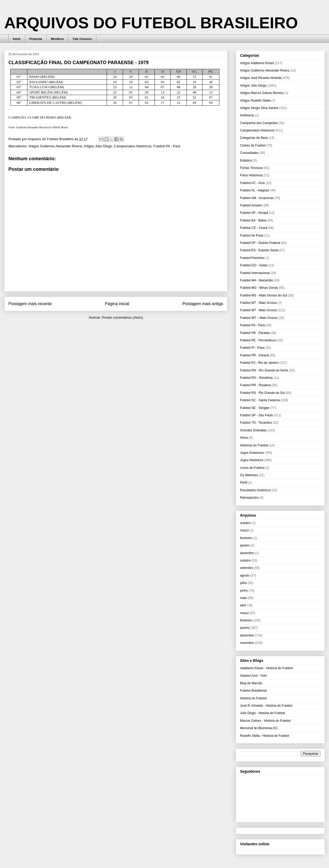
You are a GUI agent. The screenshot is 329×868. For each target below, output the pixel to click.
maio (243, 598)
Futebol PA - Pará (167, 146)
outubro (245, 523)
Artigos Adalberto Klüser (257, 63)
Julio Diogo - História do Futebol (263, 713)
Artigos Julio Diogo (98, 146)
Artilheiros (247, 115)
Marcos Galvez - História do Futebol (265, 721)
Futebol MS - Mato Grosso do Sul (264, 295)
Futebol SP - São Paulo (257, 415)
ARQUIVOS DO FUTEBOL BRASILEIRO (151, 23)
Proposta (36, 39)
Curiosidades (249, 153)
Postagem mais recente (30, 304)
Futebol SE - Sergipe (255, 408)
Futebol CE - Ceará (254, 228)
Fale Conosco (82, 39)
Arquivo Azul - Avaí (253, 676)
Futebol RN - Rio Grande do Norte (264, 370)
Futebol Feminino (252, 258)
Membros (57, 39)
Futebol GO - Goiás (254, 265)
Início (17, 39)
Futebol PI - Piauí (252, 348)
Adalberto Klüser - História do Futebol (266, 668)
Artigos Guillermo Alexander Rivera (55, 146)
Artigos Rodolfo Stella (255, 101)
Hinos (244, 438)
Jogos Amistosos (252, 453)
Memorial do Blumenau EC (259, 728)
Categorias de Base (254, 138)
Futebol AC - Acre (252, 183)
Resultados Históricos (255, 490)
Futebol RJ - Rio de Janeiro (259, 363)
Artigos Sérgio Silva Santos (259, 108)
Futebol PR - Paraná (254, 355)
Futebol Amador (251, 205)
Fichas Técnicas (251, 168)
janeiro (245, 545)
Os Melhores (249, 475)
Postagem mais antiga (203, 304)
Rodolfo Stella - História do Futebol (265, 736)
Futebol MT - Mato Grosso (258, 303)
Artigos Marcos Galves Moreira (262, 93)
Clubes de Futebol (253, 145)
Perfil (244, 483)
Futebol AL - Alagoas (255, 190)
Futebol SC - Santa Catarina (260, 400)
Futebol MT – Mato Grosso (259, 318)
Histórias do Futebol (254, 445)
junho (244, 591)
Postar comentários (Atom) (122, 317)
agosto (245, 575)
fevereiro (246, 538)
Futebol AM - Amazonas (257, 198)
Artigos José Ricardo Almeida (261, 78)
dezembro (247, 553)
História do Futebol (253, 698)
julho (243, 583)
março (244, 530)
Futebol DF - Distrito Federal (260, 243)
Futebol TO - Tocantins (256, 423)
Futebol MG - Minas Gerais (259, 288)
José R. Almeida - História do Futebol (266, 706)
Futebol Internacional (255, 273)
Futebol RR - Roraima (255, 385)
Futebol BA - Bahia (253, 220)
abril (243, 605)
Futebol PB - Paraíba (255, 333)
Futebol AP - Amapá (254, 213)
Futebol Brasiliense (253, 691)
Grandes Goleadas (253, 430)
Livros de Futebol (252, 468)
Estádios (246, 161)
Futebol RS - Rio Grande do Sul (262, 393)
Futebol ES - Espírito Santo (259, 250)
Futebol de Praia (252, 235)
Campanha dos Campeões (259, 123)
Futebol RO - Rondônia (256, 378)
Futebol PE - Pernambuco (258, 340)
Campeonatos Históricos (133, 146)
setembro (247, 568)
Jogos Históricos (252, 460)
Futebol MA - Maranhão (257, 280)
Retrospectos (249, 498)
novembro (247, 643)
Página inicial (117, 304)
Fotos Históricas (251, 175)
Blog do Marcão (251, 683)
